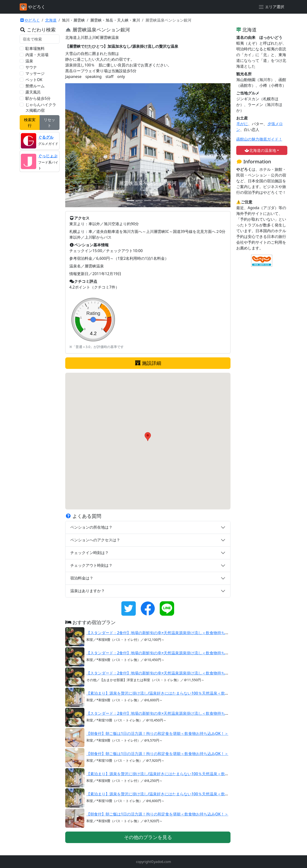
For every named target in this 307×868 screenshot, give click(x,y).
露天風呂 (33, 92)
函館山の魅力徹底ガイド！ (259, 139)
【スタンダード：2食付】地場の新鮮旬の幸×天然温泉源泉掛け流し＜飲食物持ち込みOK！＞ (166, 633)
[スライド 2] (139, 201)
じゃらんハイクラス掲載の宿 (41, 107)
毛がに (242, 124)
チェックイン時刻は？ (89, 553)
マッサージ (35, 73)
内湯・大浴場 (37, 55)
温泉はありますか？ (88, 591)
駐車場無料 (35, 48)
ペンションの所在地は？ (91, 527)
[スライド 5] (165, 201)
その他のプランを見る (148, 837)
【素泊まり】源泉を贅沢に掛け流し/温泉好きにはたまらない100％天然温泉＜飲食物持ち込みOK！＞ (174, 693)
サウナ (31, 67)
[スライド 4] (156, 201)
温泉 (29, 61)
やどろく (30, 20)
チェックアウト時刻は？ (91, 565)
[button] (148, 437)
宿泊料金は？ (82, 578)
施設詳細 (148, 363)
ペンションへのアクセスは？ (95, 540)
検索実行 (30, 123)
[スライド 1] (130, 201)
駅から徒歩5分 (38, 98)
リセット (49, 123)
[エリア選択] (271, 7)
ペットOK (34, 80)
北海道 (51, 20)
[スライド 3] (148, 201)
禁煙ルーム (35, 86)
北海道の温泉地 (260, 150)
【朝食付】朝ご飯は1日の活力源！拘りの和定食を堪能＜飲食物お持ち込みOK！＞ (157, 733)
